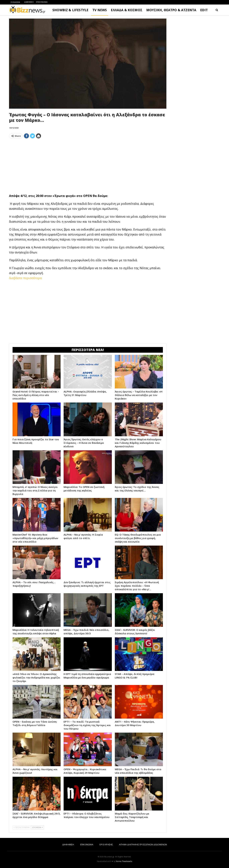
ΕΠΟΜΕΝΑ (38, 827)
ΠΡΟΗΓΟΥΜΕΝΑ (22, 827)
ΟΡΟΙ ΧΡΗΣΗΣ (106, 845)
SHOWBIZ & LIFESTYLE (70, 10)
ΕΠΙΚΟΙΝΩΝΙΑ (42, 2)
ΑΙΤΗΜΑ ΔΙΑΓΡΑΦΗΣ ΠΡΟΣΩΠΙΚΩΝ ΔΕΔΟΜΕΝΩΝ (143, 845)
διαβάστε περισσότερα (25, 278)
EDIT (204, 10)
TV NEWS (100, 10)
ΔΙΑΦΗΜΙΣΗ (29, 2)
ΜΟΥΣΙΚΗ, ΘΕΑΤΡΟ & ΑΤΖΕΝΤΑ (171, 10)
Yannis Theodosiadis (124, 861)
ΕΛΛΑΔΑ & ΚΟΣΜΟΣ (127, 10)
